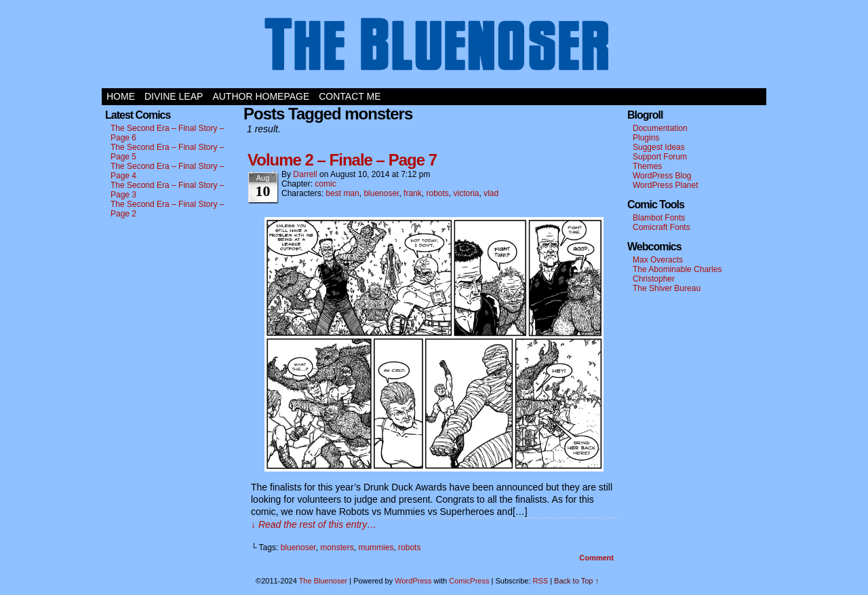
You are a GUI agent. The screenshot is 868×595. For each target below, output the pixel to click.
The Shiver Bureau (667, 288)
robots (437, 193)
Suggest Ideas (659, 147)
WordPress (413, 581)
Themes (647, 166)
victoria (467, 193)
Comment (596, 558)
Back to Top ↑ (576, 581)
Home (121, 96)
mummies (376, 548)
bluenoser (381, 193)
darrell (305, 174)
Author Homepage (261, 96)
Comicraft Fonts (662, 227)
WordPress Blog (662, 176)
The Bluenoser (434, 47)
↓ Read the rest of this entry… (314, 524)
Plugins (646, 138)
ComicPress (469, 581)
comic (325, 184)
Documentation (660, 128)
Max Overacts (658, 260)
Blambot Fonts (659, 218)
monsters (337, 548)
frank (413, 193)
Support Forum (660, 157)
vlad (491, 193)
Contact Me (350, 96)
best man (342, 193)
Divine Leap (174, 96)
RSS (541, 581)
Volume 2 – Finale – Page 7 (342, 160)
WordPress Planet (666, 185)
